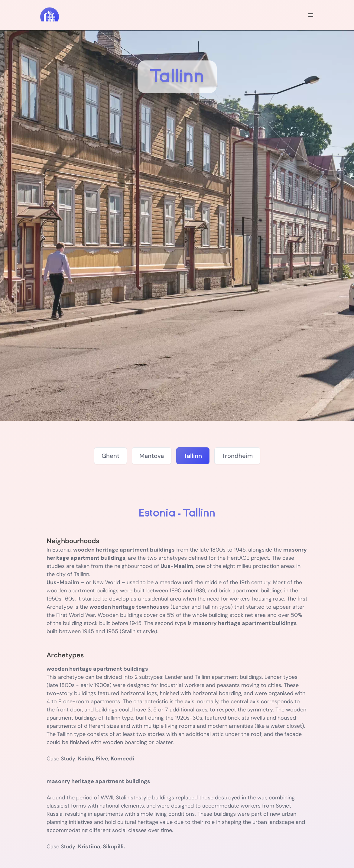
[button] (311, 15)
